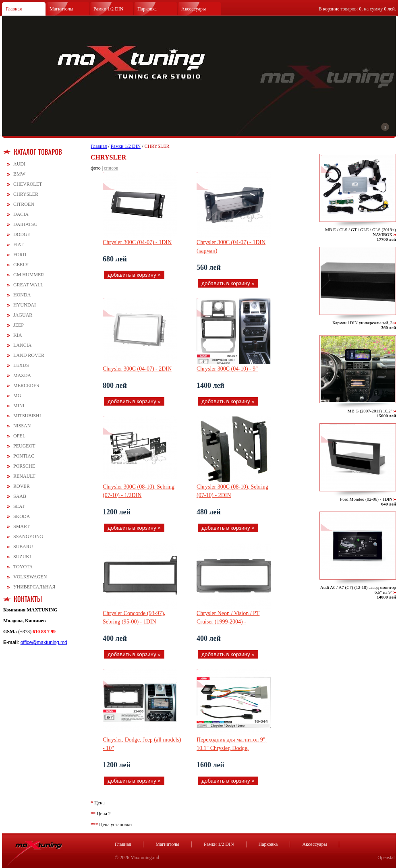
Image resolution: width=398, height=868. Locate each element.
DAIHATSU (25, 224)
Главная (14, 9)
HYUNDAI (25, 305)
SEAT (19, 506)
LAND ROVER (29, 355)
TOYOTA (23, 567)
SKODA (22, 516)
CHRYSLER (26, 194)
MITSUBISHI (27, 416)
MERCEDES (26, 385)
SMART (22, 526)
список (111, 168)
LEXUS (21, 365)
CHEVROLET (28, 184)
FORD (20, 255)
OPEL (19, 436)
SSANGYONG (28, 537)
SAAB (20, 496)
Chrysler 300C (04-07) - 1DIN (137, 242)
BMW (19, 174)
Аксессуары (194, 9)
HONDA (22, 295)
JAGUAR (23, 315)
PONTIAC (24, 456)
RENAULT (24, 476)
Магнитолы (61, 9)
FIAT (18, 244)
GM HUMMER (29, 275)
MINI (19, 406)
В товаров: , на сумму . (357, 9)
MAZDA (22, 375)
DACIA (21, 214)
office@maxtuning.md (44, 642)
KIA (18, 335)
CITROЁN (24, 204)
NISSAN (22, 426)
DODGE (22, 234)
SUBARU (23, 547)
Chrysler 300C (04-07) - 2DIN (137, 369)
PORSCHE (24, 466)
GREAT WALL (28, 285)
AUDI (19, 164)
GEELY (21, 265)
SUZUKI (22, 557)
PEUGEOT (24, 446)
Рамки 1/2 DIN (109, 9)
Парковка (147, 9)
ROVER (22, 486)
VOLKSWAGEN (30, 577)
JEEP (19, 325)
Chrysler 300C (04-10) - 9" (227, 369)
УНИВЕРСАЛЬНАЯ (34, 587)
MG (17, 396)
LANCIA (22, 345)
